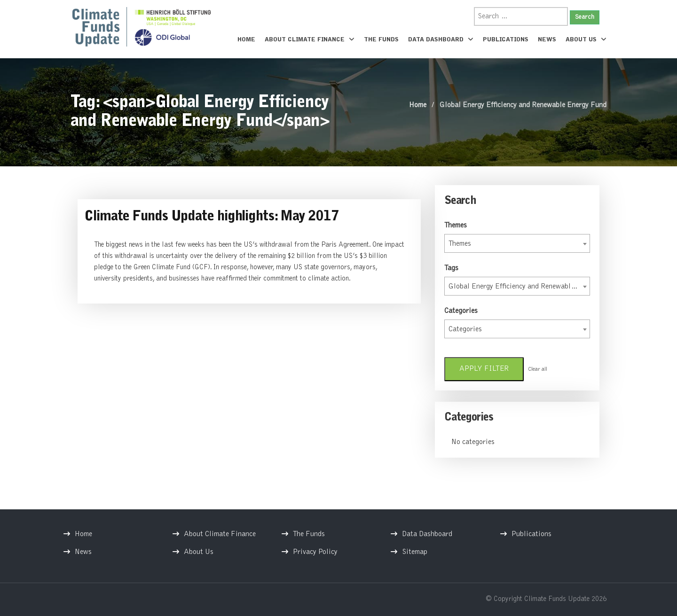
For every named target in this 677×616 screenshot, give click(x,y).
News (547, 40)
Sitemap (415, 552)
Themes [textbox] (460, 244)
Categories (461, 311)
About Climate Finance (310, 39)
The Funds (381, 40)
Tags (451, 268)
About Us (586, 39)
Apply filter (484, 369)
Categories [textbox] (465, 329)
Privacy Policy (315, 552)
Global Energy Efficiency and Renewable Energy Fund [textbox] (519, 287)
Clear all (538, 369)
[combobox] (517, 243)
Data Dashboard (441, 39)
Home (246, 40)
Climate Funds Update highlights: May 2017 (212, 217)
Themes (456, 226)
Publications (506, 40)
